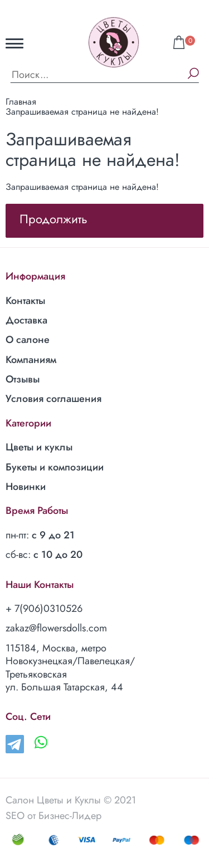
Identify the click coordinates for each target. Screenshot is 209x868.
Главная (21, 102)
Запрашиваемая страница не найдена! (82, 112)
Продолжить (54, 219)
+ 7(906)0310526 (44, 609)
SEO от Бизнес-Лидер (54, 816)
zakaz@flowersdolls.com (56, 628)
